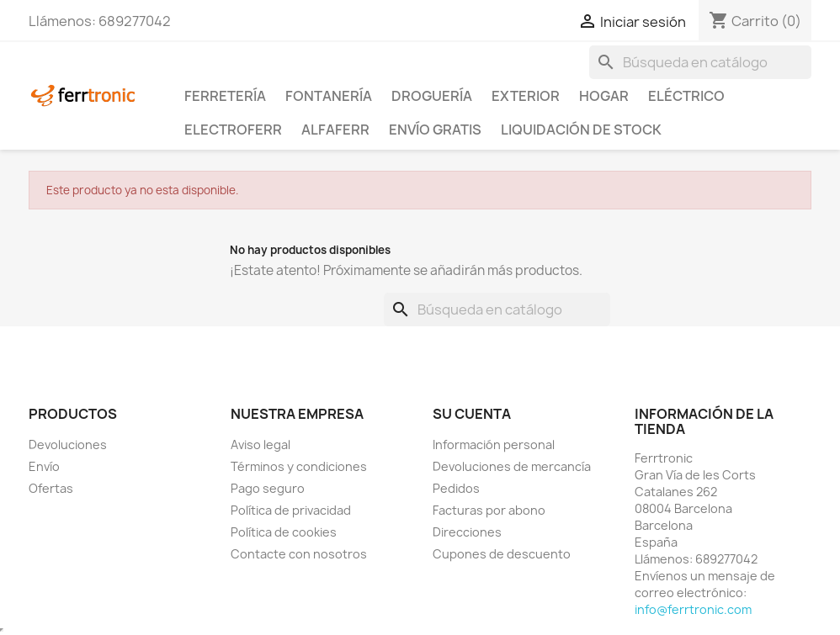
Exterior (526, 96)
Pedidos (456, 488)
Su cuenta (472, 414)
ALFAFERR (335, 130)
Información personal (494, 444)
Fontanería (329, 96)
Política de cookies (284, 532)
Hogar (604, 96)
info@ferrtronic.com (693, 609)
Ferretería (225, 96)
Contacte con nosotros (299, 554)
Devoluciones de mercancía (512, 466)
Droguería (432, 96)
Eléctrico (686, 96)
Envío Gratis (435, 130)
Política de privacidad (291, 510)
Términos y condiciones (299, 466)
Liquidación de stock (581, 130)
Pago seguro (268, 488)
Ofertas (51, 488)
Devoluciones (68, 444)
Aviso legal (261, 444)
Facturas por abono (489, 510)
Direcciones (467, 532)
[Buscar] (700, 62)
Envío (44, 466)
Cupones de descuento (502, 554)
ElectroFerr (233, 130)
